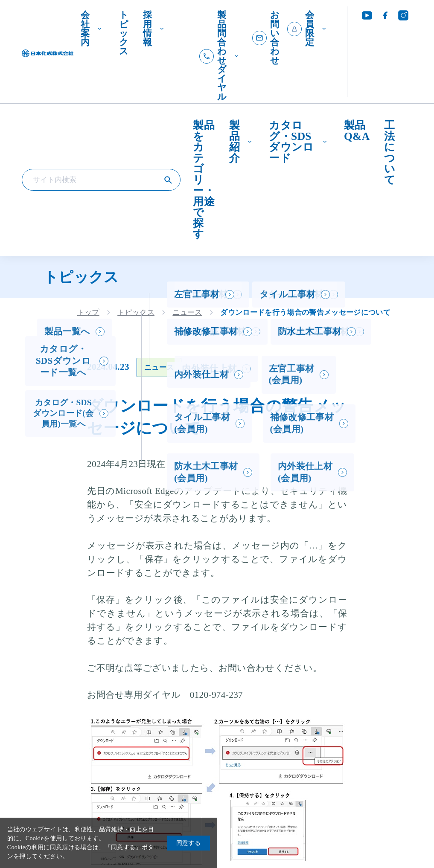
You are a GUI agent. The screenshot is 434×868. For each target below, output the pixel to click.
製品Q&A (357, 131)
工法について (390, 152)
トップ (88, 312)
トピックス (124, 33)
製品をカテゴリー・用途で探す (204, 180)
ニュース (187, 312)
